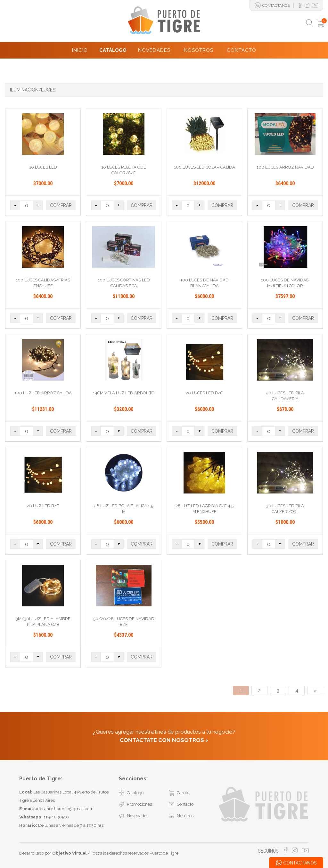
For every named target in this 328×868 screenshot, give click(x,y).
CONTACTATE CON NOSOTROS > (164, 740)
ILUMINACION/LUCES (33, 90)
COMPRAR (61, 205)
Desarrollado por (53, 853)
